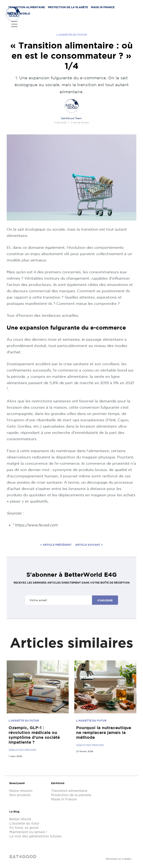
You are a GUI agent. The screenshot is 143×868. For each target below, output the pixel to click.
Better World (125, 8)
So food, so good (24, 828)
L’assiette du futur (24, 823)
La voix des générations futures (35, 836)
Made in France (99, 8)
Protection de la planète (64, 8)
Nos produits (20, 795)
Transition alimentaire (23, 8)
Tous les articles (22, 26)
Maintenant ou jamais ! (28, 832)
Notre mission (21, 791)
